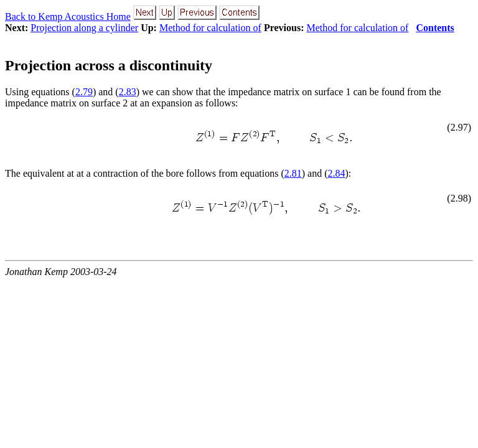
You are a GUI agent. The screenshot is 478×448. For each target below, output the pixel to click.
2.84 (337, 173)
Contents (435, 28)
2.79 (84, 92)
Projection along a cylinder (84, 28)
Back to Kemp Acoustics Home (68, 16)
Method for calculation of (210, 28)
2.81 (293, 173)
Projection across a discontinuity (109, 65)
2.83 (128, 92)
